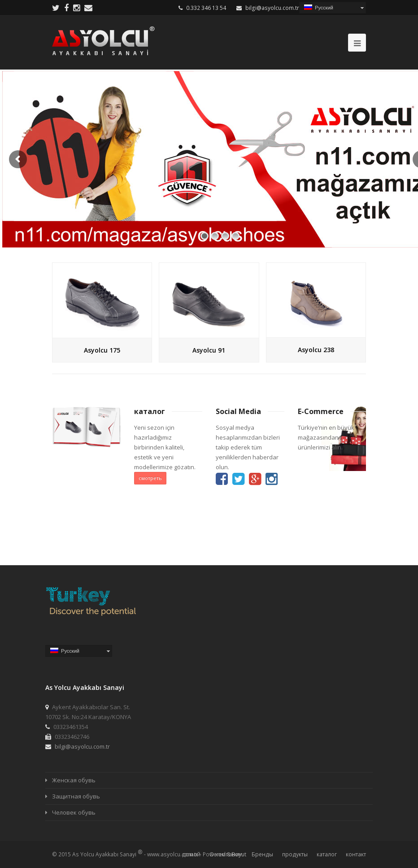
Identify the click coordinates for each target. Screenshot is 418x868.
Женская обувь (74, 780)
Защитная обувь (76, 796)
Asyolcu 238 (316, 350)
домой (191, 854)
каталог (327, 854)
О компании (226, 854)
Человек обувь (74, 812)
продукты (295, 854)
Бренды (262, 854)
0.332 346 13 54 (206, 8)
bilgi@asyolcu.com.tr (272, 8)
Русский (319, 7)
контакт (356, 854)
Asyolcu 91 (209, 350)
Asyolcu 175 (102, 350)
